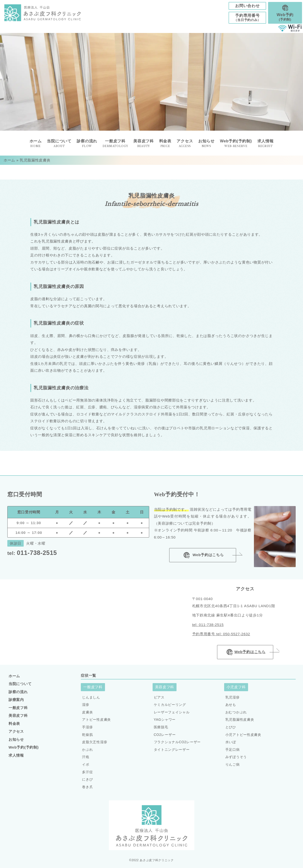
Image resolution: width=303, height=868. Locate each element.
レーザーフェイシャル (172, 712)
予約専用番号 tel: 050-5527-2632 (221, 634)
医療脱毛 (161, 727)
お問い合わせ (247, 6)
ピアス (159, 697)
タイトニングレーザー (172, 750)
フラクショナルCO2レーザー (177, 742)
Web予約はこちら (203, 555)
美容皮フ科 (18, 715)
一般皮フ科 (18, 708)
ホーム (9, 160)
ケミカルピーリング (170, 705)
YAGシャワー (165, 720)
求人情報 (266, 144)
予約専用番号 (247, 18)
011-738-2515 (32, 553)
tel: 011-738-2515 (208, 625)
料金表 (14, 724)
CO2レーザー (165, 735)
